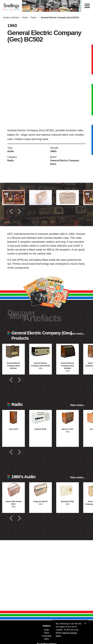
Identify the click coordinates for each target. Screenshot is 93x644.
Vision (47, 633)
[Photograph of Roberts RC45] (41, 417)
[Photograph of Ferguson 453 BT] (41, 490)
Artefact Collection (11, 17)
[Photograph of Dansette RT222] (68, 490)
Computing (47, 636)
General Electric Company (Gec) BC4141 (14, 366)
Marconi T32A (68, 429)
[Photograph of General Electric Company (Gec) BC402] (41, 351)
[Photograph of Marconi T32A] (68, 417)
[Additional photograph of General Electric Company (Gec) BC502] (14, 198)
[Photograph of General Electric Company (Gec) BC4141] (14, 351)
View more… (78, 334)
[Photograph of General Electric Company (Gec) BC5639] (68, 351)
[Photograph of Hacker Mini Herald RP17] (14, 490)
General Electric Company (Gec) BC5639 (68, 366)
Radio (34, 17)
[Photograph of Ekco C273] (14, 417)
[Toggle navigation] (87, 6)
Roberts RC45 (41, 429)
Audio (25, 17)
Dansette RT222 (67, 502)
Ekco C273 (14, 429)
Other (47, 639)
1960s (54, 151)
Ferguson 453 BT (41, 502)
